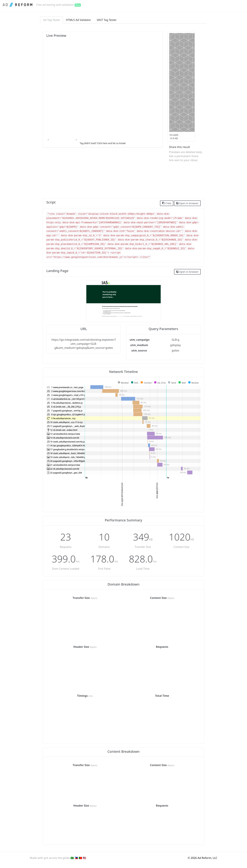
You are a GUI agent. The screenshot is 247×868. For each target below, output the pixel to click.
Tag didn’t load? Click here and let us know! (103, 143)
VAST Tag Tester (107, 20)
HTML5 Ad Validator (78, 20)
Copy (167, 203)
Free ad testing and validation (59, 5)
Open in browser (187, 203)
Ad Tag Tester (52, 20)
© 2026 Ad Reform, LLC (202, 858)
